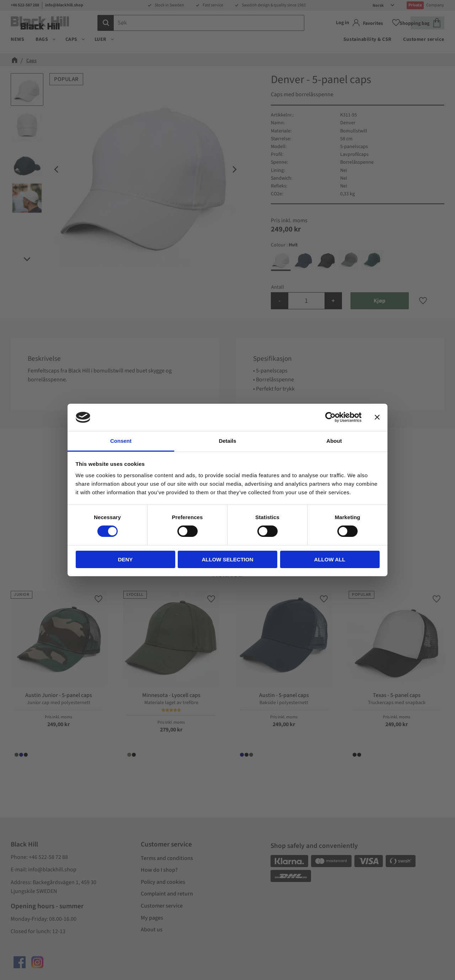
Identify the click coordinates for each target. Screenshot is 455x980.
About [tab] (334, 441)
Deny (125, 559)
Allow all (330, 559)
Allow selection (228, 559)
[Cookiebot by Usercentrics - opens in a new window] (330, 417)
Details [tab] (227, 441)
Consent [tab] (121, 441)
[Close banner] (377, 417)
